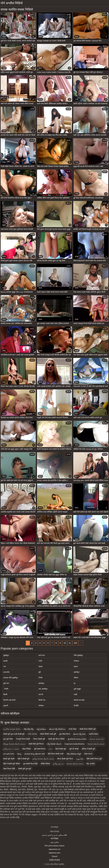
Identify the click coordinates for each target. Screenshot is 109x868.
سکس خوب (55, 842)
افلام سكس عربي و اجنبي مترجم (54, 835)
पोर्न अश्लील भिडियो (12, 3)
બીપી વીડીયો (55, 831)
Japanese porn (55, 853)
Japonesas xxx (55, 849)
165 (75, 643)
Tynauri (55, 856)
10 (65, 643)
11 (70, 643)
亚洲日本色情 (55, 860)
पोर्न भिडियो (55, 839)
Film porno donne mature (55, 846)
